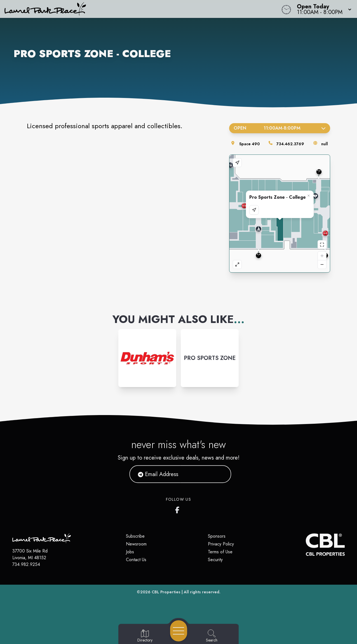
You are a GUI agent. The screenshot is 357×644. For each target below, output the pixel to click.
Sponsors (217, 536)
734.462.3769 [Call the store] (290, 144)
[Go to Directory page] (145, 636)
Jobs (130, 552)
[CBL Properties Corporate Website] (306, 545)
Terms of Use (220, 552)
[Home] (135, 9)
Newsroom (136, 544)
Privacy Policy (221, 544)
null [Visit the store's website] (325, 144)
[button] (322, 9)
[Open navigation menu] (179, 631)
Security (215, 560)
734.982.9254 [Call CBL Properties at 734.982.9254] (26, 564)
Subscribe (135, 536)
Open (280, 128)
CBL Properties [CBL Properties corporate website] (166, 592)
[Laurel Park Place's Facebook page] (178, 509)
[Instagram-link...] (147, 358)
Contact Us (136, 560)
